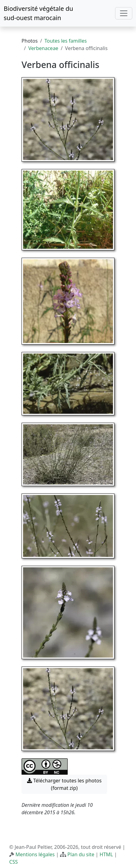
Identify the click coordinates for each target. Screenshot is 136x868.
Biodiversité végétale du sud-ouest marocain (38, 13)
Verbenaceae (43, 48)
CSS (14, 862)
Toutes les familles (65, 41)
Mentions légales (35, 854)
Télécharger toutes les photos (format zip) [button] (64, 784)
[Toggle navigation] (124, 13)
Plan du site (81, 854)
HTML (106, 854)
